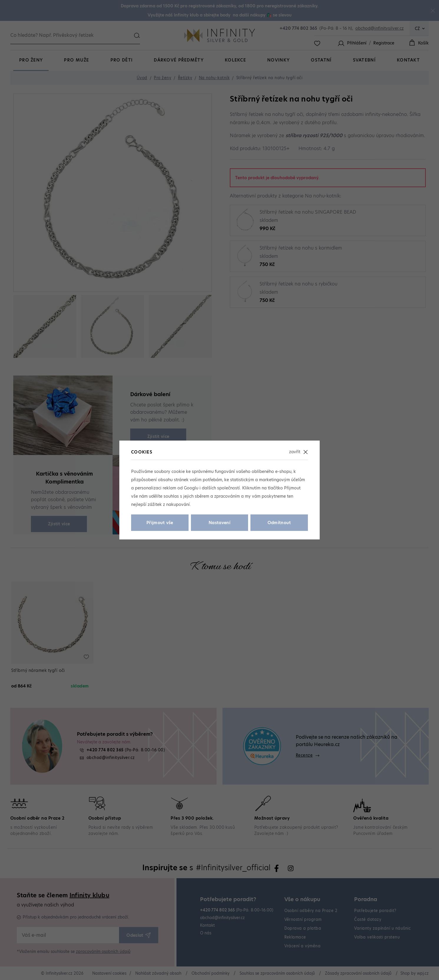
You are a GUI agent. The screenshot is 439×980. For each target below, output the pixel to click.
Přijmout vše (160, 523)
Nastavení (219, 523)
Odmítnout (279, 523)
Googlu (191, 488)
